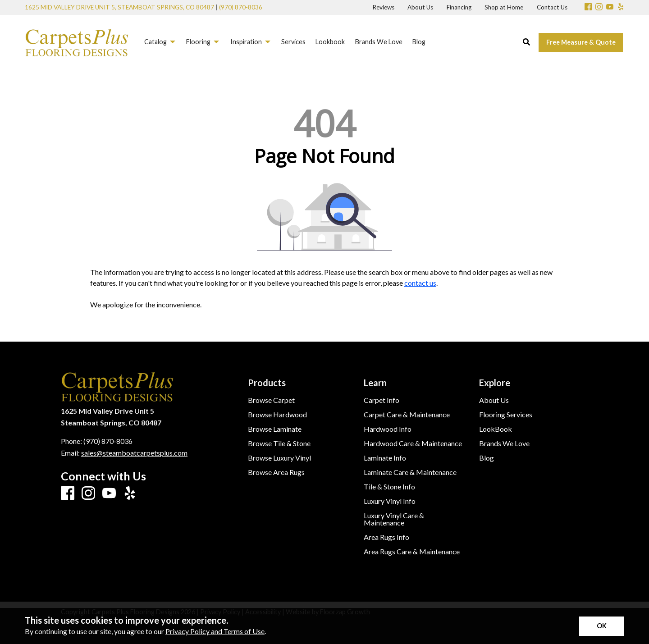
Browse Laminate (275, 429)
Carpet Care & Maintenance (407, 415)
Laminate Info (385, 458)
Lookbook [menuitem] (330, 42)
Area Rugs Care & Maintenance (412, 552)
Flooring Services (506, 415)
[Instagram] (599, 7)
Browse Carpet (271, 400)
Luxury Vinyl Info (390, 501)
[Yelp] (621, 7)
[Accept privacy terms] (602, 626)
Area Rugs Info (386, 537)
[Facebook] (588, 7)
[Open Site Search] (526, 42)
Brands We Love (504, 443)
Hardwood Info (388, 429)
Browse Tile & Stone (279, 443)
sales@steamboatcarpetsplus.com (134, 453)
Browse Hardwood (277, 415)
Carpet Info (382, 400)
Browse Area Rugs (276, 472)
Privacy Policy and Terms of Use (215, 631)
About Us (494, 400)
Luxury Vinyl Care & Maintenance (394, 519)
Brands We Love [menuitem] (379, 42)
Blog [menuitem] (419, 42)
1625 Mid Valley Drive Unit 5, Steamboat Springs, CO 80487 (119, 7)
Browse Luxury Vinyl (279, 458)
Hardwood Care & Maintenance (413, 443)
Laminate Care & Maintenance (410, 472)
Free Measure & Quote (581, 42)
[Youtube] (610, 7)
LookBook (496, 429)
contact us (420, 283)
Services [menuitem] (293, 42)
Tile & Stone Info (389, 487)
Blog (487, 458)
